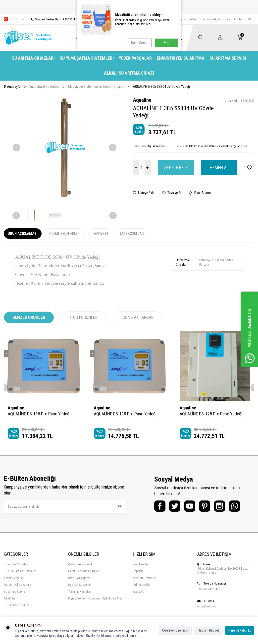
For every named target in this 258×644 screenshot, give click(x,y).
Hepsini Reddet (208, 630)
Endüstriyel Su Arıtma (181, 58)
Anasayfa (12, 87)
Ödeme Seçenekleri (65, 234)
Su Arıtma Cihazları (33, 58)
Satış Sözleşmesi (79, 578)
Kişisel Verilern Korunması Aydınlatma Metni (96, 598)
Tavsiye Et (172, 193)
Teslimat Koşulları (80, 592)
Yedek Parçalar (135, 58)
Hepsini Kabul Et (240, 630)
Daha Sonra (139, 43)
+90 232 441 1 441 (209, 589)
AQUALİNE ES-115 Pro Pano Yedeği (39, 414)
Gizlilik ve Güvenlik (80, 564)
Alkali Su (9, 598)
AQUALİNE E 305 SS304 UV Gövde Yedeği (162, 87)
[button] (16, 148)
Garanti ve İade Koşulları (84, 571)
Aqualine (142, 100)
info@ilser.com (207, 606)
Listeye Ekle (144, 193)
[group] (65, 148)
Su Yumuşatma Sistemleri (87, 58)
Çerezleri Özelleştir (175, 630)
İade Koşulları (132, 234)
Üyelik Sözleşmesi (80, 585)
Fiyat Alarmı (200, 193)
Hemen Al (219, 168)
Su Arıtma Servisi (228, 58)
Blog (251, 19)
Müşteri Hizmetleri (185, 19)
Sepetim (138, 571)
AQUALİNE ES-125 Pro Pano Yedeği (211, 414)
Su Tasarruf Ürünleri (17, 605)
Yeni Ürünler (234, 19)
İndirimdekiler (212, 19)
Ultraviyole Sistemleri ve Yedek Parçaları (96, 87)
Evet (166, 43)
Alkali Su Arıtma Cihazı (129, 73)
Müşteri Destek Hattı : (56, 19)
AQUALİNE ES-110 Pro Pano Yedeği (125, 414)
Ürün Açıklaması (23, 234)
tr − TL (14, 19)
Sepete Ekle (176, 168)
